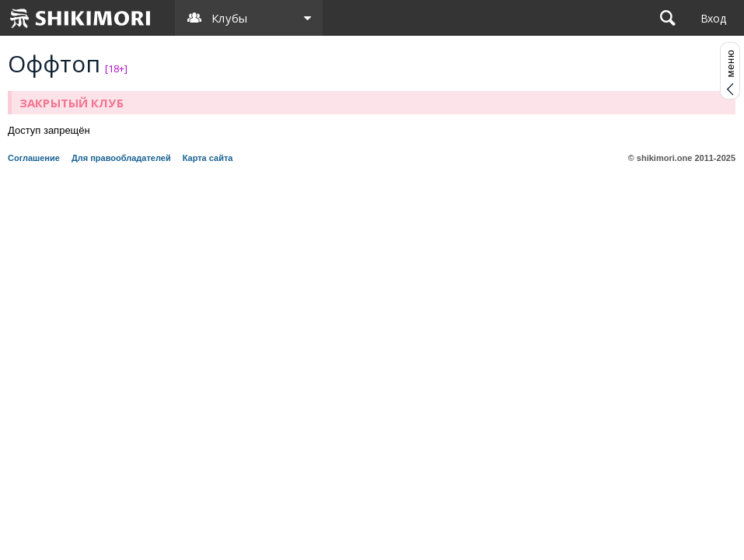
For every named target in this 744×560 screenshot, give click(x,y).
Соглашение (34, 158)
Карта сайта (208, 158)
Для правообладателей (121, 158)
